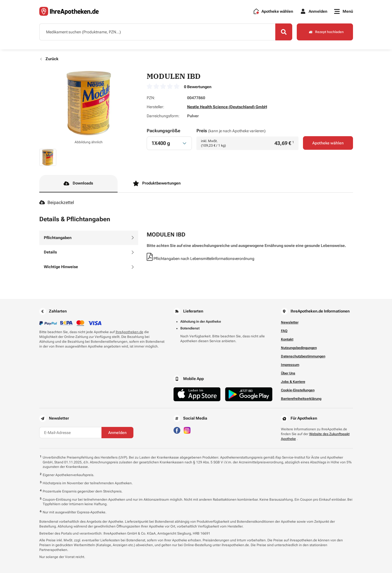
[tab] (89, 238)
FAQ (284, 331)
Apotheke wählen (328, 143)
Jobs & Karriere (293, 382)
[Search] (284, 32)
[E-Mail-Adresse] (70, 433)
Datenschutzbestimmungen (303, 356)
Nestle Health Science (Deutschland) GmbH (227, 107)
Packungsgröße (163, 131)
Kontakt (287, 339)
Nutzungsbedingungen (299, 348)
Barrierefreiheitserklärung (301, 399)
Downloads (78, 183)
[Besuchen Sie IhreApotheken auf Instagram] (187, 430)
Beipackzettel (57, 202)
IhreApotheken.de (129, 332)
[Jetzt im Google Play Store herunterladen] (249, 394)
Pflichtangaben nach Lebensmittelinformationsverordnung (201, 259)
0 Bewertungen (198, 87)
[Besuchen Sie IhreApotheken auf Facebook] (177, 430)
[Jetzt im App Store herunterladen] (197, 394)
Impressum (290, 365)
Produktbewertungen (157, 183)
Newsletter (290, 322)
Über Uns (288, 373)
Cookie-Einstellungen (298, 390)
